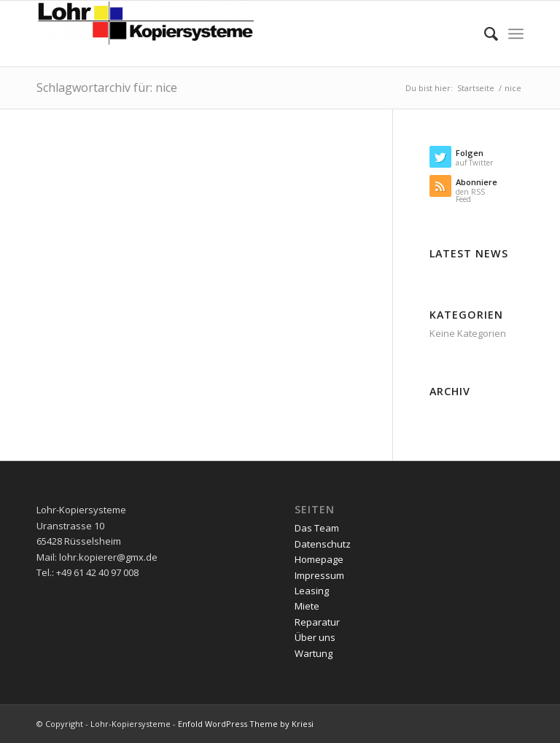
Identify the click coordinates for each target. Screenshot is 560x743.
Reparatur (317, 622)
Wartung (314, 653)
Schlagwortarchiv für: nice (107, 87)
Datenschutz (323, 544)
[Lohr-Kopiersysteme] (146, 34)
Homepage (319, 559)
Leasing (312, 591)
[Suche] (484, 34)
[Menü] (516, 34)
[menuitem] (484, 34)
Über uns (315, 637)
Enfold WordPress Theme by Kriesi (246, 724)
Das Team (317, 528)
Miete (307, 606)
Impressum (319, 575)
